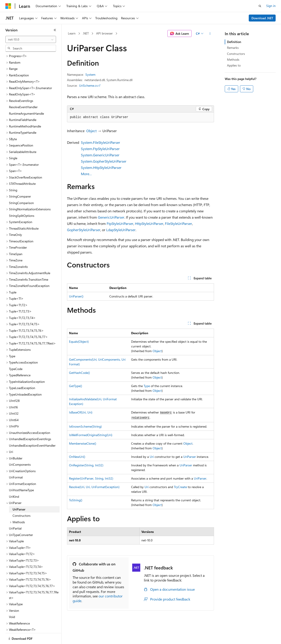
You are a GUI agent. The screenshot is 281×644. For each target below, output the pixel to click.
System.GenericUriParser (100, 155)
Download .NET (262, 18)
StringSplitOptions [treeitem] (22, 200)
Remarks (233, 48)
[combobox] (31, 39)
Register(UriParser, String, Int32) (91, 478)
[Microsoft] (8, 6)
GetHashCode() (79, 373)
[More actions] (210, 34)
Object (91, 131)
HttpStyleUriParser (149, 223)
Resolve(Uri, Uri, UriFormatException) (94, 487)
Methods (233, 59)
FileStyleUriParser (178, 223)
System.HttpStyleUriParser (101, 167)
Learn (72, 33)
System (90, 74)
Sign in (271, 6)
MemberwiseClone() (83, 443)
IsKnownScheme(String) (85, 426)
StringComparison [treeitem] (21, 187)
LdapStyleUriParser (121, 230)
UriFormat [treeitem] (16, 462)
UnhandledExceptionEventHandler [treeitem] (32, 430)
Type (147, 386)
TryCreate (180, 487)
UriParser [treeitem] (19, 494)
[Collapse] (55, 30)
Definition (234, 42)
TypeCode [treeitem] (16, 353)
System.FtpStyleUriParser (100, 149)
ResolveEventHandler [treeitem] (23, 92)
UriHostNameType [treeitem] (21, 475)
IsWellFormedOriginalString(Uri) (91, 435)
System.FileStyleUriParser (101, 142)
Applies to (234, 65)
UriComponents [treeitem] (20, 449)
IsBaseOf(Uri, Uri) (81, 412)
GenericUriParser (111, 217)
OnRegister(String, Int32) (86, 465)
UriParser (190, 457)
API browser (104, 33)
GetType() (76, 386)
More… (86, 174)
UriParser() (76, 296)
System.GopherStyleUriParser (104, 161)
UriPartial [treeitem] (15, 513)
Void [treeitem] (12, 601)
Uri (152, 457)
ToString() (76, 500)
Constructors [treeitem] (22, 500)
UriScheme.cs (88, 85)
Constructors (236, 54)
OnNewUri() (77, 457)
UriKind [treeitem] (14, 481)
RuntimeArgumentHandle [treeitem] (26, 98)
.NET (86, 33)
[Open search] (260, 6)
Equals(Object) (79, 341)
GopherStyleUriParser (84, 230)
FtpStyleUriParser (120, 223)
